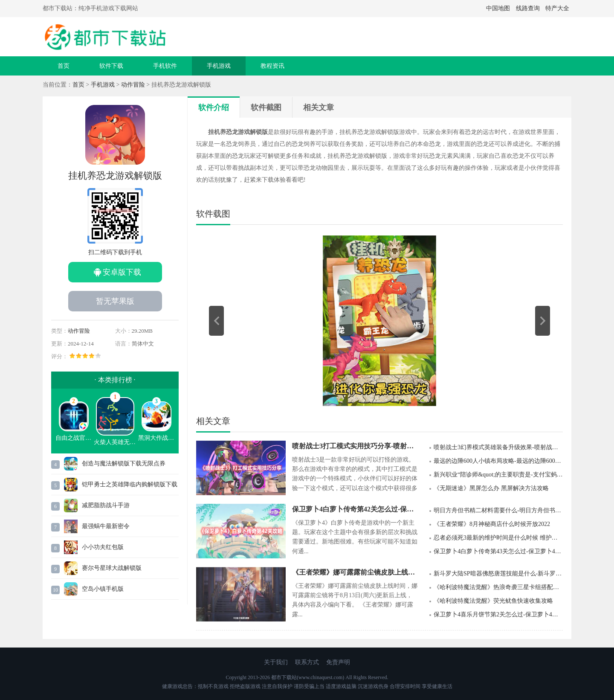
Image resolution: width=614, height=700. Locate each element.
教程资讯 (272, 66)
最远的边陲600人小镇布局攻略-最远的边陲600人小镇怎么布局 (498, 461)
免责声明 (338, 662)
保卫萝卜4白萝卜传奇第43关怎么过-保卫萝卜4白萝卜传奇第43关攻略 (498, 551)
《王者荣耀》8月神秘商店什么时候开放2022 (492, 524)
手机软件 (165, 66)
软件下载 (111, 66)
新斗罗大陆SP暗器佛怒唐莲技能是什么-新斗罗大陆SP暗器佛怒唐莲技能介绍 (498, 574)
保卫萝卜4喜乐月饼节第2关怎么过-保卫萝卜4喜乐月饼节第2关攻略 (498, 614)
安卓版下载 (122, 272)
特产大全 (557, 8)
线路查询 (528, 8)
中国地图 (498, 8)
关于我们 (276, 662)
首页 (64, 66)
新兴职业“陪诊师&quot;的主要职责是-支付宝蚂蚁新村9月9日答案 (498, 475)
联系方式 (307, 662)
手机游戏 (219, 66)
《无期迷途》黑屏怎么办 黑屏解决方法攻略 (491, 488)
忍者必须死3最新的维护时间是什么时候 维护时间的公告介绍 (498, 538)
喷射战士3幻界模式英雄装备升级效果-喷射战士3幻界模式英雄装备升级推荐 (498, 447)
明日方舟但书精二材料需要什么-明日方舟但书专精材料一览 (498, 510)
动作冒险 (133, 85)
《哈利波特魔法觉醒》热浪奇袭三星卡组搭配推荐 (498, 587)
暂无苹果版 (115, 301)
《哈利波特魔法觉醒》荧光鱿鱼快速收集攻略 (493, 601)
